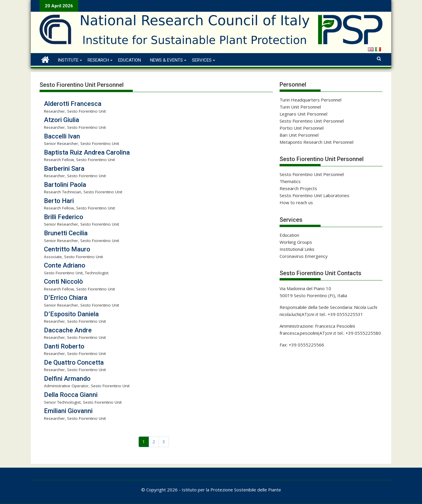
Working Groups (296, 242)
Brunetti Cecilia (66, 233)
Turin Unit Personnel (300, 107)
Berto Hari (59, 201)
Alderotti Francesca (73, 104)
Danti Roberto (64, 346)
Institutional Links (297, 249)
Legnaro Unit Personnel (303, 114)
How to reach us (296, 202)
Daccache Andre (68, 330)
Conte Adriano (65, 265)
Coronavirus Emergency (304, 256)
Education (130, 60)
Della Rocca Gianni (71, 395)
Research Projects (298, 188)
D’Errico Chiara (66, 298)
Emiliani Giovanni (68, 411)
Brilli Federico (64, 217)
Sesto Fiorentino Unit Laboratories (314, 195)
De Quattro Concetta (74, 362)
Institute (68, 60)
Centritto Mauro (67, 249)
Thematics (290, 181)
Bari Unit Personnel (299, 135)
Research (98, 60)
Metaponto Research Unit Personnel (316, 142)
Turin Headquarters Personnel (310, 100)
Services (202, 60)
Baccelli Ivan (62, 136)
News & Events (166, 60)
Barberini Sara (64, 169)
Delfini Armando (67, 379)
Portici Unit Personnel (302, 128)
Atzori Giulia (62, 120)
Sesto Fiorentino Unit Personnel (312, 121)
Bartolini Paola (65, 185)
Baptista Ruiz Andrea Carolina (87, 152)
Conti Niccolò (63, 281)
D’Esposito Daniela (71, 314)
